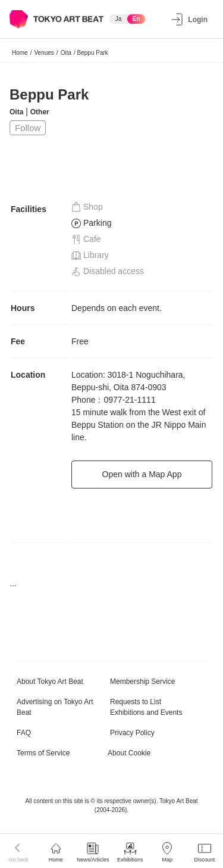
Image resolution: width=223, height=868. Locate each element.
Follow (28, 128)
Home (20, 53)
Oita (66, 53)
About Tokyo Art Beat (50, 682)
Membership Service (142, 682)
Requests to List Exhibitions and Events (146, 707)
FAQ (24, 733)
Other (40, 112)
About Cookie (129, 753)
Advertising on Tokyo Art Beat (55, 707)
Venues (44, 53)
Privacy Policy (132, 733)
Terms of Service (43, 753)
